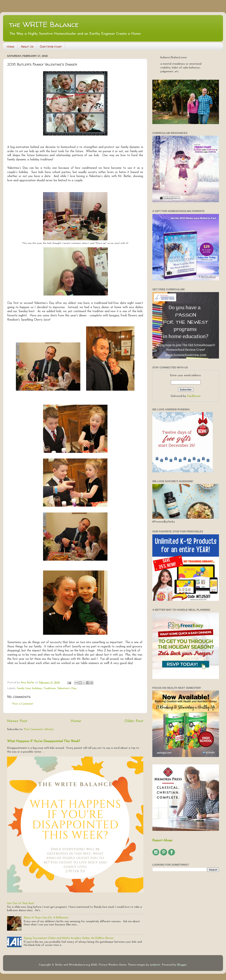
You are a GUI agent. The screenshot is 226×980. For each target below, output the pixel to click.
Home (11, 46)
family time (24, 688)
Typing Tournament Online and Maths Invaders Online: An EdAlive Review (69, 938)
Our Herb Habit (51, 46)
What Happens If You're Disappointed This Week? (44, 741)
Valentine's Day (67, 688)
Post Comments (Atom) (39, 729)
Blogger (182, 965)
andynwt (155, 965)
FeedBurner (194, 396)
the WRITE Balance (44, 24)
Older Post (134, 721)
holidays (37, 688)
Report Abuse (162, 840)
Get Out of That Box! (20, 903)
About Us (27, 46)
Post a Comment (23, 704)
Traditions (50, 688)
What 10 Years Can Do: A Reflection (46, 918)
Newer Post (17, 721)
